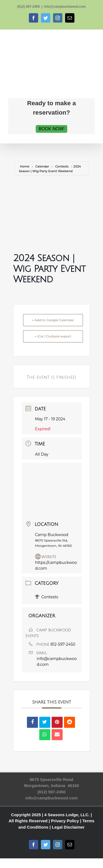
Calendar (42, 166)
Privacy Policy (65, 821)
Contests (62, 166)
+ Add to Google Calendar (53, 320)
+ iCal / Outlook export (53, 336)
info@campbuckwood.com (65, 7)
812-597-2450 (63, 644)
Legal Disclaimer (68, 827)
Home (25, 166)
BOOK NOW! (51, 129)
